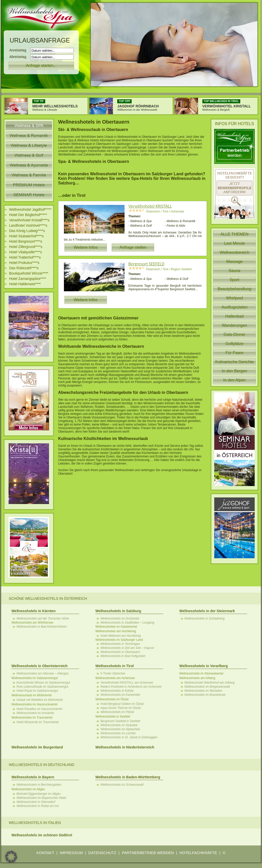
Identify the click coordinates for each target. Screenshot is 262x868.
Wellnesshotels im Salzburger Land (119, 640)
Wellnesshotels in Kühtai (117, 691)
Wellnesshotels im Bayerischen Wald (41, 798)
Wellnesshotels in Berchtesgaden (39, 785)
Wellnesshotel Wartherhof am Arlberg (210, 683)
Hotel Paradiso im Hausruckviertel (39, 709)
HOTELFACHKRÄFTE (198, 853)
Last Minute (235, 243)
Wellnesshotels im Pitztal (117, 712)
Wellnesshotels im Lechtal (118, 733)
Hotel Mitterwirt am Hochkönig (121, 636)
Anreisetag (19, 50)
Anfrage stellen (133, 247)
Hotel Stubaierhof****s (26, 236)
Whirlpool (235, 298)
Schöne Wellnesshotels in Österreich (48, 599)
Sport (234, 280)
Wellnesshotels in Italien (35, 823)
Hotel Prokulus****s (24, 263)
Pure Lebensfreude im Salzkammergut (42, 687)
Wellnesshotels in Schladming (205, 619)
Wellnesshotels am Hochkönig (116, 631)
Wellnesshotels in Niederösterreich (125, 747)
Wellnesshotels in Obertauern (120, 652)
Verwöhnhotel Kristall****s (29, 220)
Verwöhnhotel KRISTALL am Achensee (127, 683)
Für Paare (234, 353)
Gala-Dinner (234, 334)
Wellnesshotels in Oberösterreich (39, 666)
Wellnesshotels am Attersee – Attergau (42, 673)
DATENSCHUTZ (102, 853)
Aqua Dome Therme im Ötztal (120, 708)
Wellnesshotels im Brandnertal (205, 695)
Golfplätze (234, 344)
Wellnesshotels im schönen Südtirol (42, 835)
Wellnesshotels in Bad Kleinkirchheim (42, 627)
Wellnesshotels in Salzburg (118, 611)
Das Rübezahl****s (24, 268)
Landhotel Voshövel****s (28, 225)
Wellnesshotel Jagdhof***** (30, 209)
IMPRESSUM (71, 853)
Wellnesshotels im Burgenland (37, 747)
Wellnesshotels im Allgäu (28, 789)
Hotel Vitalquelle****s (26, 252)
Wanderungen (234, 325)
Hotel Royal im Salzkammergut (37, 691)
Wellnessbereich (234, 252)
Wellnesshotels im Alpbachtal (120, 729)
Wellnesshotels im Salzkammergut (34, 678)
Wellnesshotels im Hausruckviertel (34, 704)
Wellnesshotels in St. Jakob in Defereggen (129, 737)
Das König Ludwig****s (27, 231)
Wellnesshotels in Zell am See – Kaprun (127, 648)
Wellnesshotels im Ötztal (112, 699)
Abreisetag (19, 57)
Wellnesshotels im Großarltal (120, 619)
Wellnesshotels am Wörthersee (32, 623)
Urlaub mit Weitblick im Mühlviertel (40, 700)
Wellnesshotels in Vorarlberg (204, 666)
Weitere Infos (86, 247)
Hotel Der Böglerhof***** (28, 215)
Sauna (234, 271)
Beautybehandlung (234, 289)
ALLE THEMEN (235, 234)
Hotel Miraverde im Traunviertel (38, 722)
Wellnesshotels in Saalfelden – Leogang (127, 623)
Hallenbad (234, 316)
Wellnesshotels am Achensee (115, 678)
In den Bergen (235, 371)
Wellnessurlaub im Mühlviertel (31, 695)
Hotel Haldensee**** (25, 284)
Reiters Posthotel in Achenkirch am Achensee (131, 687)
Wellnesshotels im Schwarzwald (122, 785)
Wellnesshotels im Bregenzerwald (207, 687)
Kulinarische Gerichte (234, 362)
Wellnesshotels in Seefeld (113, 717)
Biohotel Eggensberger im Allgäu (38, 794)
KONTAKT (45, 853)
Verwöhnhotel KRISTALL (150, 206)
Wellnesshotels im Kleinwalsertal (201, 673)
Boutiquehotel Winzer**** (29, 273)
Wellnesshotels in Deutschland (42, 765)
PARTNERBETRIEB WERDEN (148, 853)
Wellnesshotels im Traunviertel (32, 718)
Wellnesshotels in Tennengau (120, 644)
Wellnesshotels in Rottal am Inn (38, 806)
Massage (235, 262)
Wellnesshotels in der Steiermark (207, 611)
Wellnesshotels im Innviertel (35, 713)
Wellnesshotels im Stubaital (119, 725)
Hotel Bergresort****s (26, 241)
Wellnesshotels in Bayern (33, 777)
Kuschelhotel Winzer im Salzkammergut (43, 683)
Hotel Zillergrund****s (26, 247)
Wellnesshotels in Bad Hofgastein (123, 656)
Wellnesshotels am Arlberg (197, 678)
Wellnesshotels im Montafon (203, 691)
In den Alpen (235, 380)
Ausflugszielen (234, 307)
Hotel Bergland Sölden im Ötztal (122, 704)
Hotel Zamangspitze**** (28, 279)
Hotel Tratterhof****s (25, 257)
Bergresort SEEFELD (146, 264)
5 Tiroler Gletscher (113, 673)
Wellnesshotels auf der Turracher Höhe (43, 619)
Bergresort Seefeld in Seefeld (120, 721)
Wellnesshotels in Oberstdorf (36, 802)
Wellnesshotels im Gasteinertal (116, 627)
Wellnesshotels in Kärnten (33, 611)
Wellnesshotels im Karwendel (120, 695)
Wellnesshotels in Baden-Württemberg (128, 777)
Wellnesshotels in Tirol (114, 666)
